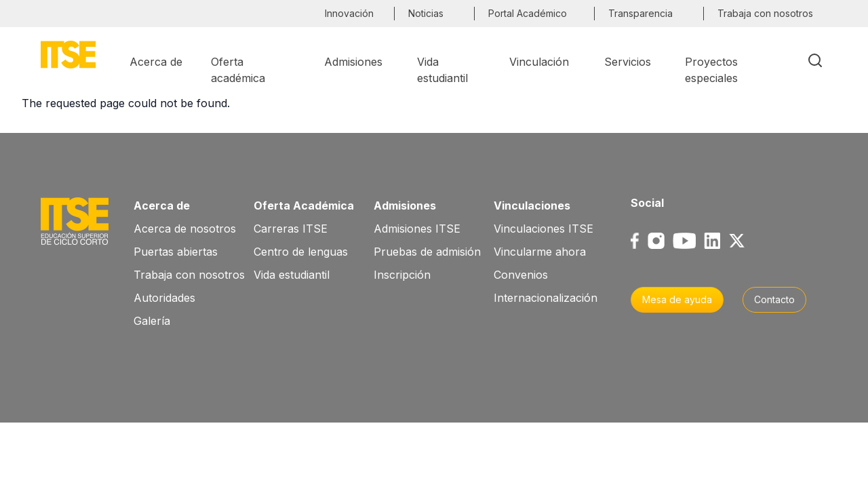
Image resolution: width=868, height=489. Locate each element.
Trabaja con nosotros (189, 275)
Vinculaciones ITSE (544, 229)
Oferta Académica (304, 206)
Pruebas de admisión (427, 252)
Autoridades (164, 298)
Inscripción (402, 275)
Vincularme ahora (540, 252)
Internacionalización (546, 298)
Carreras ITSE (291, 229)
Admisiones (405, 206)
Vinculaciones (532, 206)
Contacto (774, 299)
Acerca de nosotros (185, 229)
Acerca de (162, 206)
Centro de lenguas (301, 252)
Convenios (521, 275)
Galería (152, 321)
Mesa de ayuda (677, 299)
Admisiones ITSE (417, 229)
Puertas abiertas (176, 252)
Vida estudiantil (292, 275)
